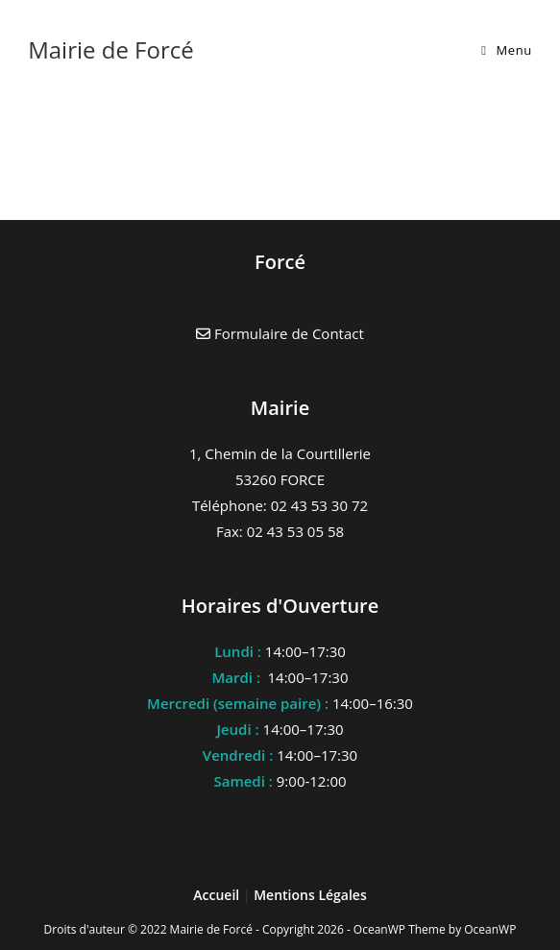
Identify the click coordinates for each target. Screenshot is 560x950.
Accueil (218, 895)
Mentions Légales (310, 895)
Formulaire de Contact (280, 333)
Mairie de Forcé (111, 49)
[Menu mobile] (507, 50)
